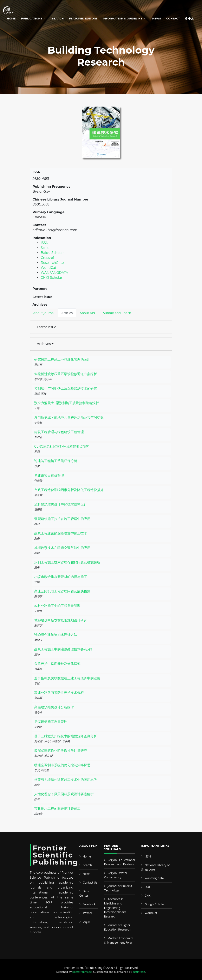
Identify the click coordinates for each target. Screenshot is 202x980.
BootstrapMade (82, 972)
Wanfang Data (154, 878)
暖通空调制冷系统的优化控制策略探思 (62, 765)
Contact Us (90, 882)
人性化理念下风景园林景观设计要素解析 (64, 794)
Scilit (45, 248)
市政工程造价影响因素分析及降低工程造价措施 (69, 490)
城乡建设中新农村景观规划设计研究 (61, 620)
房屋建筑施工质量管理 (51, 722)
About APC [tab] (88, 313)
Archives (45, 344)
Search (58, 18)
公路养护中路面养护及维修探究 (57, 664)
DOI (147, 887)
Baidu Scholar (52, 253)
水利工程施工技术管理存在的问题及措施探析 (67, 562)
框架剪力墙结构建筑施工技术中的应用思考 (66, 780)
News (157, 18)
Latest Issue (47, 327)
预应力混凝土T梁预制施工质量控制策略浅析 (67, 403)
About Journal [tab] (44, 313)
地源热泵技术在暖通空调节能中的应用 (62, 548)
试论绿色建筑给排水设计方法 (56, 635)
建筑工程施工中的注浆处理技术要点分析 (64, 649)
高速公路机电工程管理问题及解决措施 (62, 591)
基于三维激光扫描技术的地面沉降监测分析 (66, 736)
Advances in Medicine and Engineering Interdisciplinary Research (115, 908)
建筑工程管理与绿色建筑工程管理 (59, 432)
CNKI (148, 895)
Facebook (89, 904)
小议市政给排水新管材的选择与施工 (61, 577)
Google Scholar (155, 904)
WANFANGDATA (54, 273)
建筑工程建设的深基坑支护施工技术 (61, 533)
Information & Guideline (122, 18)
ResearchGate (52, 263)
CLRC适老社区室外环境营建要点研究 (62, 446)
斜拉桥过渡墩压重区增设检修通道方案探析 (66, 374)
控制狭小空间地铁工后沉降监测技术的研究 (66, 389)
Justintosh (139, 972)
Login (86, 922)
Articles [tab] (67, 313)
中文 (189, 18)
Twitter (87, 913)
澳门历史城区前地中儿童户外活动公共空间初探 (69, 417)
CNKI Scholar (52, 278)
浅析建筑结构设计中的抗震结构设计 (61, 504)
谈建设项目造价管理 (49, 475)
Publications (32, 18)
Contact (173, 18)
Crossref (48, 258)
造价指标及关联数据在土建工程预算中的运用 (67, 678)
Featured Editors (83, 18)
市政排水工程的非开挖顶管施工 (57, 809)
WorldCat (49, 268)
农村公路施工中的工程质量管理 (57, 606)
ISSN (45, 243)
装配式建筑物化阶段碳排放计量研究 (61, 751)
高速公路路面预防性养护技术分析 (59, 693)
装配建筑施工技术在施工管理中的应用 (62, 519)
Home (11, 18)
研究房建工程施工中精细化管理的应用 (62, 360)
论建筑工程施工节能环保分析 (56, 461)
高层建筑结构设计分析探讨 (54, 707)
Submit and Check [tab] (117, 313)
